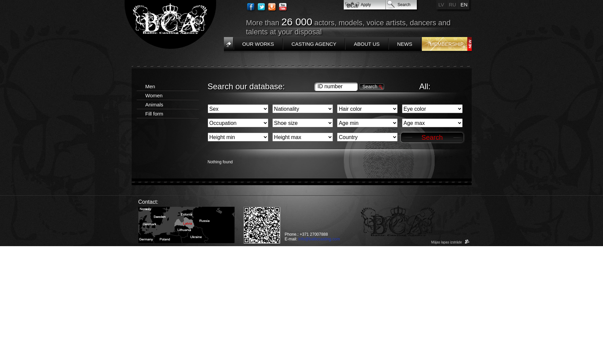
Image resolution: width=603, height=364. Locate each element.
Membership (447, 44)
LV (441, 5)
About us (367, 44)
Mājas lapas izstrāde (451, 242)
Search (404, 5)
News (405, 44)
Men (150, 86)
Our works (258, 44)
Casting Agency (314, 44)
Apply (366, 5)
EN (464, 5)
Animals (154, 105)
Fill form (154, 114)
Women (154, 95)
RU (453, 5)
